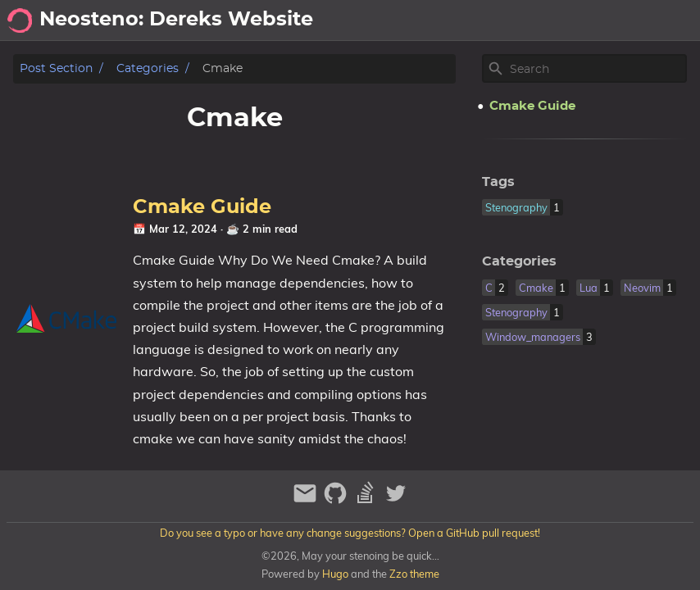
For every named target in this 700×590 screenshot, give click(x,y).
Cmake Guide (202, 207)
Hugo (335, 574)
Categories (148, 68)
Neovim (565, 20)
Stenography (649, 20)
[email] (307, 500)
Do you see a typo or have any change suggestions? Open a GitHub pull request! (350, 533)
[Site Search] (597, 69)
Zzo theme (414, 574)
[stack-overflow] (368, 500)
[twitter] (396, 500)
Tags (498, 182)
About (505, 20)
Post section (56, 68)
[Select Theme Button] (457, 20)
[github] (337, 500)
